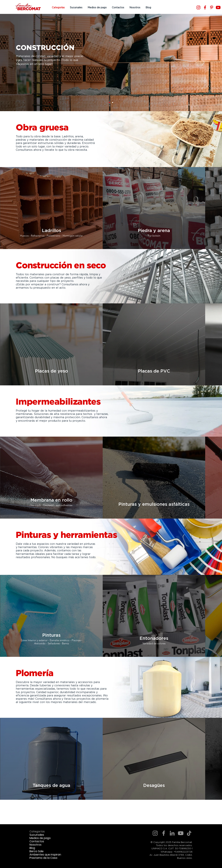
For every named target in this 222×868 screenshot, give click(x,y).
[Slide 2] (113, 102)
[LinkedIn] (172, 833)
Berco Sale (37, 851)
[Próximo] (203, 63)
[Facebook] (205, 7)
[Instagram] (198, 7)
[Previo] (19, 63)
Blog (32, 848)
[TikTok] (189, 833)
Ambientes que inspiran (45, 855)
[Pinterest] (212, 7)
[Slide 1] (109, 102)
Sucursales (37, 835)
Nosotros (35, 845)
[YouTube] (181, 833)
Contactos (37, 841)
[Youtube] (218, 7)
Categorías (37, 831)
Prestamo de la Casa (43, 858)
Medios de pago (40, 838)
